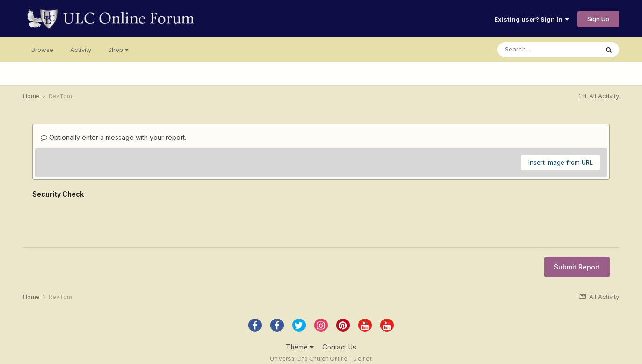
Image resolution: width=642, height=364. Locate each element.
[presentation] (103, 219)
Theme (300, 347)
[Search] (548, 50)
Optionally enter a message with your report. (113, 137)
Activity (81, 50)
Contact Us (339, 347)
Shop (118, 50)
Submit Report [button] (577, 267)
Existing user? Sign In (532, 19)
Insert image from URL (561, 162)
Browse (42, 50)
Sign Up (598, 19)
